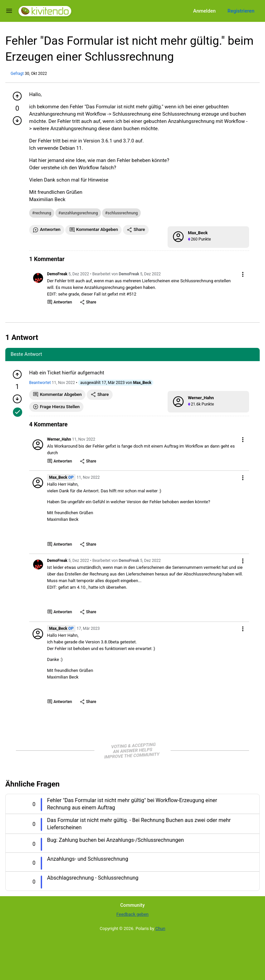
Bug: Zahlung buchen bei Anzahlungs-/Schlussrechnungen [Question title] (115, 840)
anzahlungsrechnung (79, 213)
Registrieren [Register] (241, 11)
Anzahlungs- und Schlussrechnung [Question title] (88, 859)
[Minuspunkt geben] (17, 121)
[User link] (38, 278)
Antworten (60, 302)
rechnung (43, 213)
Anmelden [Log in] (204, 11)
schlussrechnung (123, 213)
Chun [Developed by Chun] (160, 928)
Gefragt (17, 74)
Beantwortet (40, 383)
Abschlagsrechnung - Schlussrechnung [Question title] (93, 878)
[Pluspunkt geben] (17, 96)
